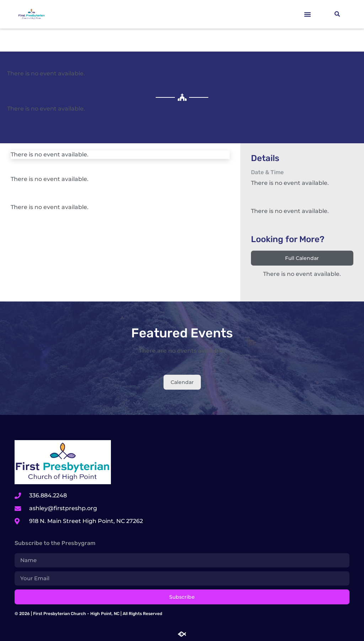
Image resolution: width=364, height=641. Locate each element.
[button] (307, 14)
